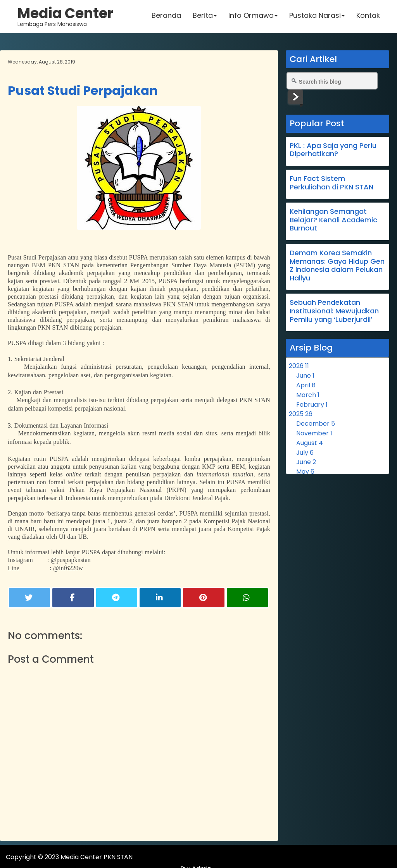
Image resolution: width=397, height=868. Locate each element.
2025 (301, 414)
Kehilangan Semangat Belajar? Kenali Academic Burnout (333, 220)
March (308, 395)
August (310, 443)
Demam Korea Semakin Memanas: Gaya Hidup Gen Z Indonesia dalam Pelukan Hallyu (337, 265)
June (305, 376)
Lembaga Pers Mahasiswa (66, 17)
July (305, 453)
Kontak (367, 17)
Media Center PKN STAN (97, 857)
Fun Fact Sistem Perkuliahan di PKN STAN (331, 183)
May (305, 472)
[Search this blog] (332, 81)
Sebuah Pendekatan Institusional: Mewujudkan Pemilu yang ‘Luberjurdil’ (334, 311)
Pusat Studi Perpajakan (83, 90)
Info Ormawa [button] (252, 17)
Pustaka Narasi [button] (316, 17)
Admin (379, 857)
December (316, 424)
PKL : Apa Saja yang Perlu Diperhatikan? (333, 150)
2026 (299, 366)
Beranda (165, 17)
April (306, 385)
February (312, 405)
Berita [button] (204, 17)
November (314, 433)
